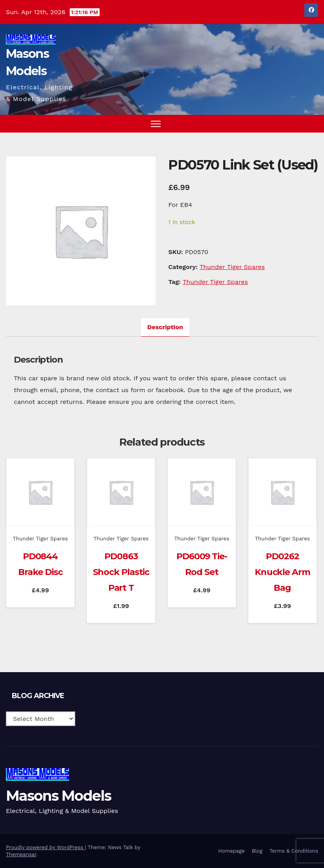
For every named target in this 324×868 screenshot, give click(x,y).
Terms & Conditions (294, 851)
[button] (297, 123)
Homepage (231, 851)
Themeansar (21, 854)
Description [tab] (165, 327)
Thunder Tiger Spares (232, 267)
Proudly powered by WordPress (45, 847)
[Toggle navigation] (156, 124)
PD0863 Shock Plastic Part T (121, 572)
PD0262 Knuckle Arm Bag (282, 572)
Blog (257, 851)
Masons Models (58, 796)
